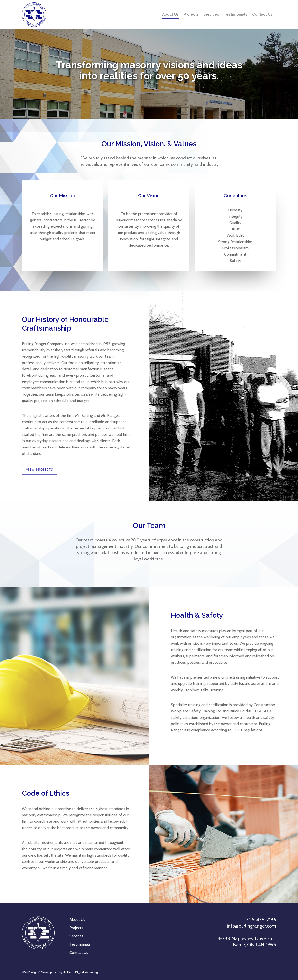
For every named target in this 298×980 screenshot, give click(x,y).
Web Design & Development (40, 972)
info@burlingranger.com (251, 926)
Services (211, 14)
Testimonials (236, 14)
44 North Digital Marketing (80, 972)
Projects (191, 14)
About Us (170, 14)
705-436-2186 (261, 920)
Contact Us (262, 14)
